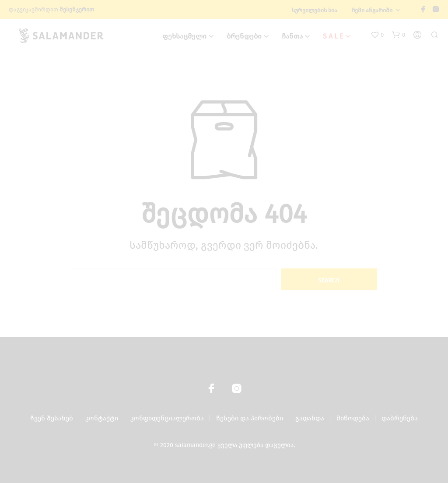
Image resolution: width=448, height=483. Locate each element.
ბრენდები (244, 36)
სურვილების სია (315, 10)
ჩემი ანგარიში (372, 10)
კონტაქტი (102, 418)
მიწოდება (353, 418)
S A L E (333, 36)
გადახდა (310, 418)
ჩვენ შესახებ (52, 418)
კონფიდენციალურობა (167, 418)
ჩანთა (292, 36)
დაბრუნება (400, 418)
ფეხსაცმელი (184, 36)
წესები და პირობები (250, 418)
